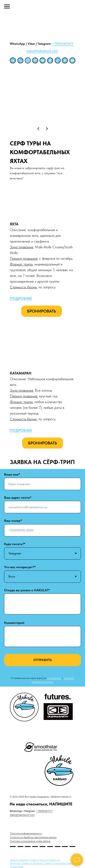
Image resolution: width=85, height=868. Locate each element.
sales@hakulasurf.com (42, 51)
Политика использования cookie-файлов (30, 841)
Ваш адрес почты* (18, 498)
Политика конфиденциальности (26, 833)
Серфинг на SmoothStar (55, 863)
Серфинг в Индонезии (20, 860)
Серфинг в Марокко (40, 860)
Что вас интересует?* (20, 567)
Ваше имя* (12, 474)
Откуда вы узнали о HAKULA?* (27, 590)
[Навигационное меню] (7, 7)
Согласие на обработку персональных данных (33, 837)
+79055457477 (63, 44)
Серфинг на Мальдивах (33, 863)
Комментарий (14, 623)
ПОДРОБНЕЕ (21, 299)
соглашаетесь (54, 678)
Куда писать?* (15, 544)
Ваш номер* (13, 521)
